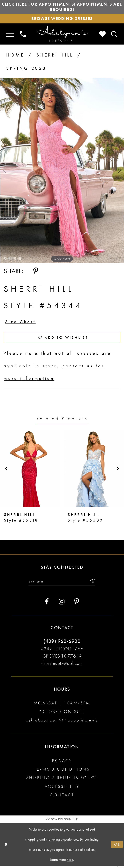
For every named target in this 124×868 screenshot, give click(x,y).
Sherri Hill (55, 56)
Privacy (62, 763)
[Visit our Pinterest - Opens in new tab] (77, 604)
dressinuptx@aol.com (62, 666)
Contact (62, 797)
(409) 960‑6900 (62, 643)
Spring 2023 (26, 69)
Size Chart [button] (21, 323)
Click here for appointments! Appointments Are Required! (62, 7)
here (70, 862)
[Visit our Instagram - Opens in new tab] (62, 604)
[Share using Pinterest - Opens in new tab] (36, 272)
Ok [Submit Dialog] (117, 847)
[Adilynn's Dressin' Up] (62, 35)
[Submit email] (93, 583)
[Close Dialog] (6, 847)
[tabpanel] (62, 172)
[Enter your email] (62, 583)
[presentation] (30, 471)
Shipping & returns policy (62, 780)
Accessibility (62, 789)
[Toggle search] (114, 35)
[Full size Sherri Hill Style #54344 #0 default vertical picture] (62, 172)
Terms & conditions (62, 771)
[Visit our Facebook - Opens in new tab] (47, 604)
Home (15, 56)
